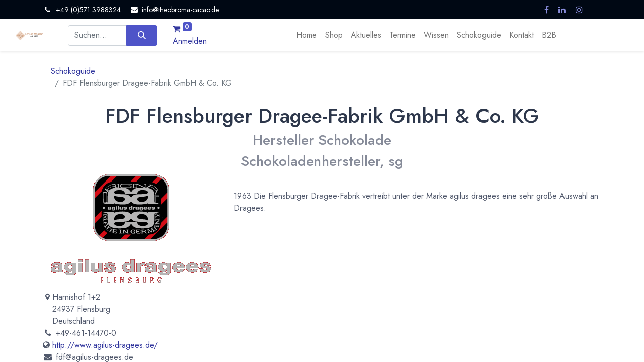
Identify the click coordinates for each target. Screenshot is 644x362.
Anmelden (190, 41)
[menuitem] (307, 35)
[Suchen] (142, 35)
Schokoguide (73, 71)
